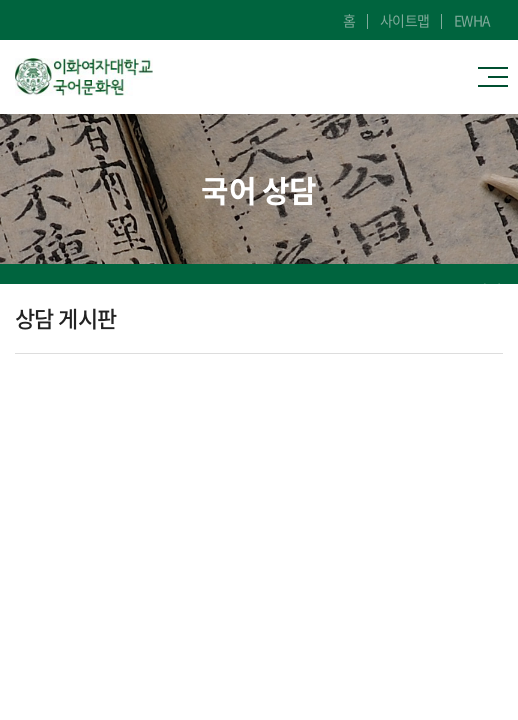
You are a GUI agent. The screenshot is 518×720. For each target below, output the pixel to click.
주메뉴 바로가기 (0, 0)
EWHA (472, 20)
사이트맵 (405, 20)
